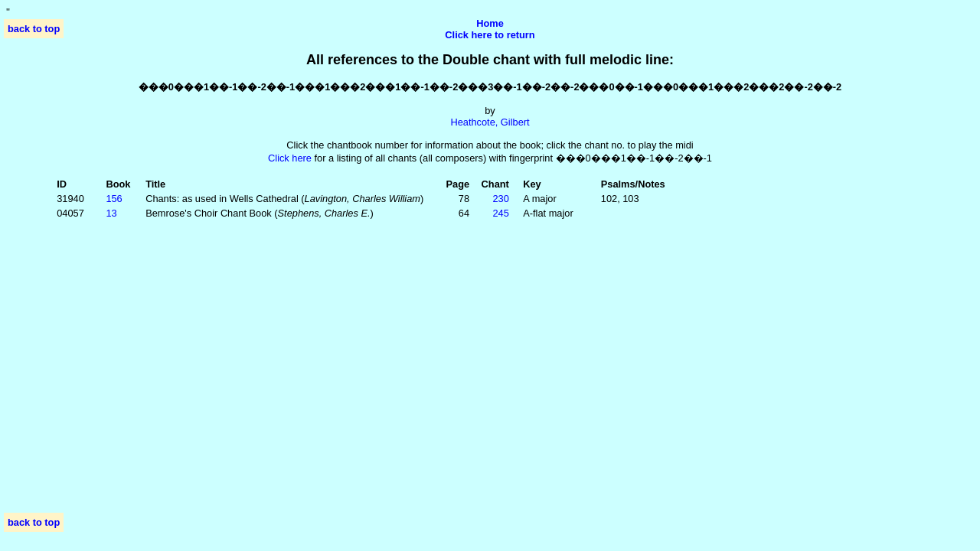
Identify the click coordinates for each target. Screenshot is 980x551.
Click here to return (490, 35)
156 (114, 199)
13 (111, 213)
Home (490, 23)
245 (500, 213)
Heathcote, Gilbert (490, 122)
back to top (34, 29)
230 (500, 199)
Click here (290, 158)
